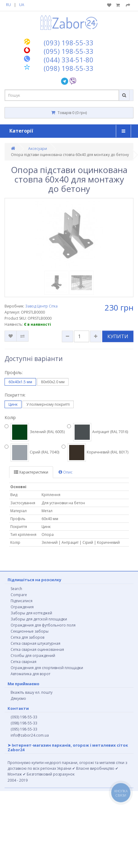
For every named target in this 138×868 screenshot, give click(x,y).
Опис (66, 472)
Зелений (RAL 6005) (35, 432)
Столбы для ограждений (33, 656)
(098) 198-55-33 (24, 723)
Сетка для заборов (27, 637)
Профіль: (14, 372)
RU (8, 5)
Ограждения (22, 607)
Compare (19, 595)
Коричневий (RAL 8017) (95, 453)
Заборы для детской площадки (39, 619)
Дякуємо (18, 698)
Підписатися (22, 601)
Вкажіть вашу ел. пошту (32, 692)
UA (22, 5)
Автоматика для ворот (30, 674)
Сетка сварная (24, 662)
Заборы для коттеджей (31, 613)
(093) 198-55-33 (24, 717)
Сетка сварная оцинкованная (37, 649)
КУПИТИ (118, 336)
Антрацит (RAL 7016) (98, 432)
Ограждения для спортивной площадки (47, 668)
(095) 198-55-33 (24, 729)
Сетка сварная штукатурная (35, 643)
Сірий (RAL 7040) (32, 453)
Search (16, 589)
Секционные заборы (30, 631)
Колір (10, 417)
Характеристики (31, 472)
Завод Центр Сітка (41, 306)
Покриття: (15, 395)
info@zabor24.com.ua (30, 735)
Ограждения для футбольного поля (43, 625)
